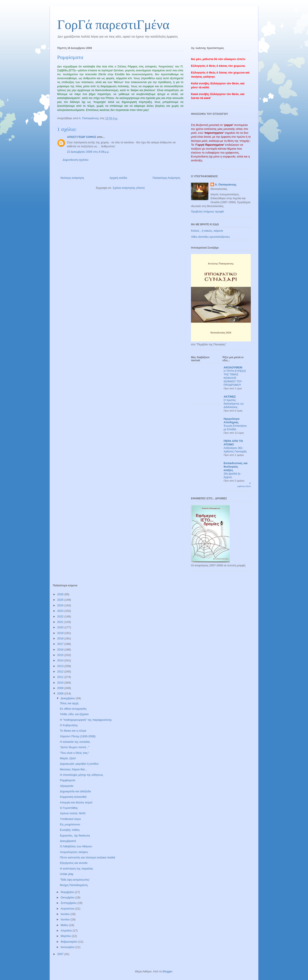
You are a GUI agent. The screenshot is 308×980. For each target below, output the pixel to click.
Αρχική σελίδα (118, 178)
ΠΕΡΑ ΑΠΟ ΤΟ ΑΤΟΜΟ (233, 443)
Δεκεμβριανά (68, 841)
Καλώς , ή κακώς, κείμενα (207, 231)
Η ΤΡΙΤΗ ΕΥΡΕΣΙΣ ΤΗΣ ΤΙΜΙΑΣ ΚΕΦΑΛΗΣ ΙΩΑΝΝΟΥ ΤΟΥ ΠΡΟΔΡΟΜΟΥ (235, 378)
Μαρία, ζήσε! (68, 758)
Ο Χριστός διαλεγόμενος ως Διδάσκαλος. (234, 404)
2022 (61, 616)
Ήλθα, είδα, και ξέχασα (74, 714)
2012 (61, 671)
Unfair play (67, 874)
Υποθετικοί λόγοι (70, 819)
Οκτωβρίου (68, 897)
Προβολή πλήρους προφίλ (208, 212)
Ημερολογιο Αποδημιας (232, 421)
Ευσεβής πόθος (70, 830)
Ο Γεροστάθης (69, 808)
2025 (61, 600)
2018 (61, 638)
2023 (61, 611)
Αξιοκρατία (67, 786)
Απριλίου (67, 931)
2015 (61, 655)
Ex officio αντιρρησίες (73, 709)
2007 (61, 954)
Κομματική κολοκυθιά (73, 797)
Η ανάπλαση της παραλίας (76, 869)
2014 (61, 660)
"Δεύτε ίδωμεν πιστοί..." (74, 747)
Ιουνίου (66, 919)
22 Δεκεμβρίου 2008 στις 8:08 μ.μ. (88, 152)
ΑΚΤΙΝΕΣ (230, 397)
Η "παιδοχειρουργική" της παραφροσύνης (86, 720)
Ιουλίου (66, 914)
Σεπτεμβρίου (69, 903)
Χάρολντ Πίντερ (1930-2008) (78, 736)
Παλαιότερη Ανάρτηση (166, 178)
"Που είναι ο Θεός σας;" (74, 753)
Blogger (167, 971)
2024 (61, 605)
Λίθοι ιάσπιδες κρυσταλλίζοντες (210, 237)
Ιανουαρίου (68, 947)
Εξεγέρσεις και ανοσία (74, 863)
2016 (61, 650)
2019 (61, 633)
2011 (61, 677)
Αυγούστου (68, 909)
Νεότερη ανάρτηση (72, 178)
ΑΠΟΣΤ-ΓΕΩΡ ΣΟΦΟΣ (82, 137)
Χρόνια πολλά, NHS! (73, 813)
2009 (61, 688)
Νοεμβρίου (68, 892)
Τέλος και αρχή (69, 703)
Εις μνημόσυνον (70, 824)
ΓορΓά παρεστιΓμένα (113, 25)
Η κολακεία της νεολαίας (75, 742)
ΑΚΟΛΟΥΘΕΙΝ (233, 367)
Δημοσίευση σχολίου (76, 160)
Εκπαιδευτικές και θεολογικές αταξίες (236, 467)
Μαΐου (65, 925)
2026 (61, 594)
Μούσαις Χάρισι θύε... (73, 769)
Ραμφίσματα (68, 780)
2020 (61, 627)
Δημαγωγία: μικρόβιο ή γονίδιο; (79, 764)
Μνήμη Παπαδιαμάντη (74, 885)
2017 (61, 644)
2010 (61, 683)
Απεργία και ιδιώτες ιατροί (76, 802)
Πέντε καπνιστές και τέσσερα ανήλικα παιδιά (87, 857)
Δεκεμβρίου (68, 698)
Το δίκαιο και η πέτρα (73, 731)
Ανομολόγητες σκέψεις (74, 852)
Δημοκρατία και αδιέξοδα (75, 791)
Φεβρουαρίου (69, 942)
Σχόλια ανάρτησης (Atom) (129, 188)
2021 (61, 622)
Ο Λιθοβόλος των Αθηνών (76, 846)
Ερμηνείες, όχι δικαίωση (75, 835)
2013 (61, 666)
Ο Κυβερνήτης (69, 725)
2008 (61, 693)
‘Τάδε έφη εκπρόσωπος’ (75, 880)
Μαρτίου (66, 936)
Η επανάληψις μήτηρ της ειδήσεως (81, 775)
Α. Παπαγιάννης (226, 185)
